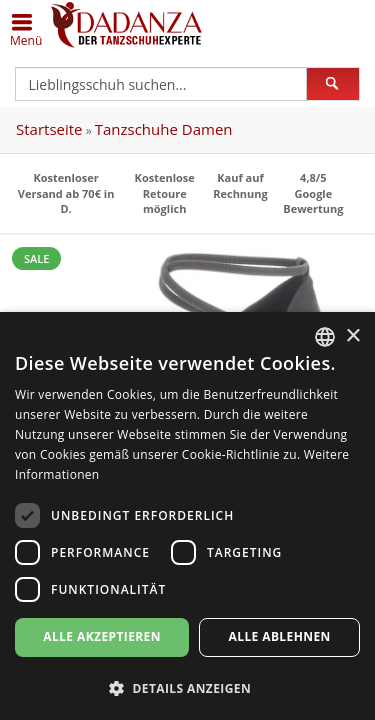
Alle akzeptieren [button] (102, 636)
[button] (187, 687)
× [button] (352, 336)
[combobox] (325, 337)
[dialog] (187, 516)
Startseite (49, 129)
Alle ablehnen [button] (280, 636)
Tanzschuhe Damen (164, 129)
